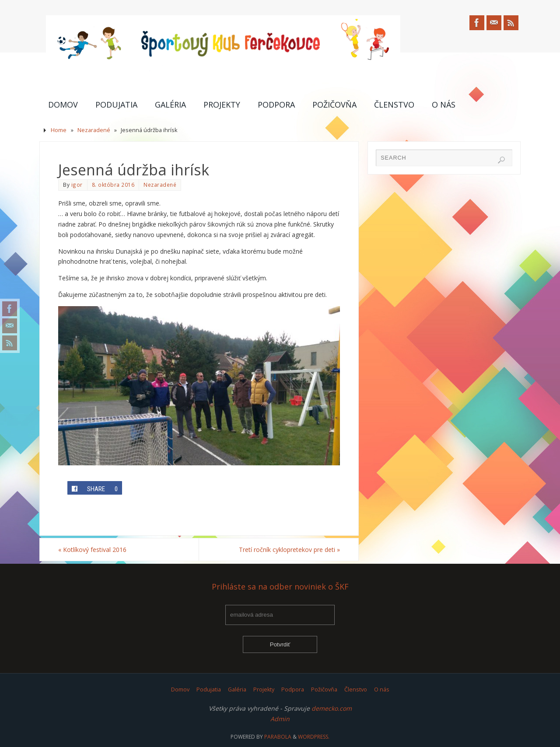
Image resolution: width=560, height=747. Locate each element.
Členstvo (356, 689)
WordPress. (314, 737)
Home (59, 130)
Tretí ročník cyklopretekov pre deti (289, 550)
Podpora (293, 689)
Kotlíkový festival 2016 (92, 550)
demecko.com (332, 708)
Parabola (278, 737)
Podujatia (209, 689)
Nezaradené (94, 130)
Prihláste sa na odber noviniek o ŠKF (280, 587)
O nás (382, 689)
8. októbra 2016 (113, 185)
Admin (280, 719)
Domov (180, 689)
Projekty (264, 689)
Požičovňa (324, 689)
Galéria (237, 689)
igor (77, 185)
